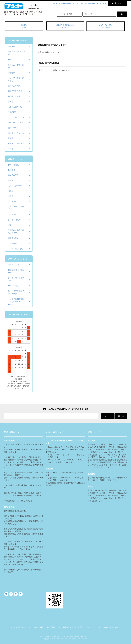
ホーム (41, 38)
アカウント (79, 3)
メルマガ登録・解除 (63, 3)
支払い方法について (25, 627)
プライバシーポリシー (93, 627)
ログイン (103, 3)
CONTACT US (106, 26)
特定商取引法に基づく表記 (73, 627)
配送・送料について (42, 627)
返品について (56, 627)
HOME (24, 26)
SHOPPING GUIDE (65, 26)
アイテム (117, 3)
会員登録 (91, 3)
